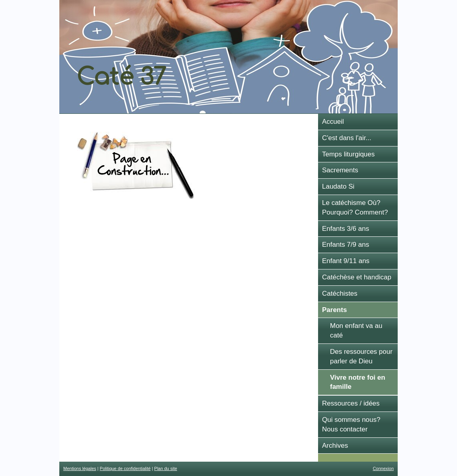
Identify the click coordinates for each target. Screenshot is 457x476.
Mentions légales (80, 468)
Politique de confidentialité (125, 468)
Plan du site (165, 468)
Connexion (383, 468)
